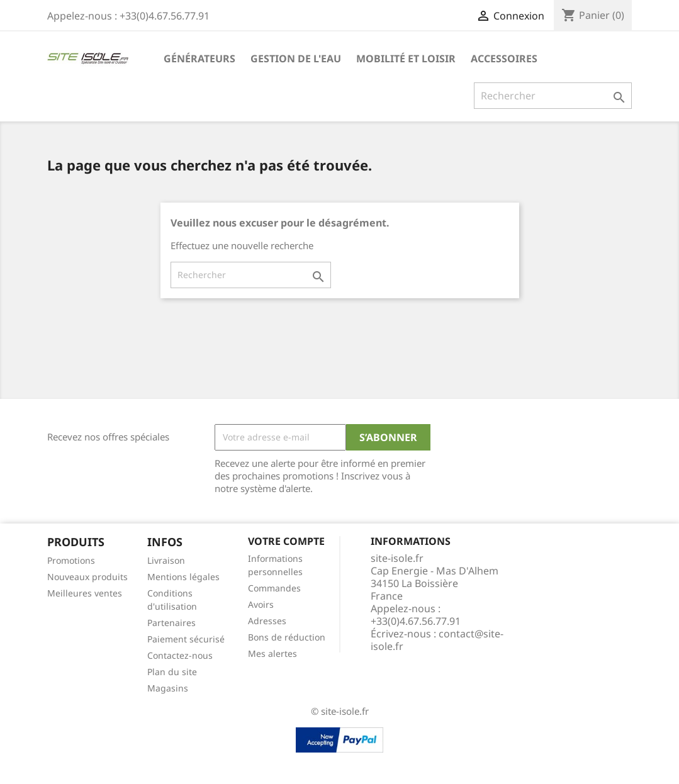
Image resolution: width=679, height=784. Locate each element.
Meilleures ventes (85, 593)
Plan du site (172, 672)
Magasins (168, 688)
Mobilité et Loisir (406, 59)
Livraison (166, 560)
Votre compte (286, 541)
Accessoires (504, 59)
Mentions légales (183, 577)
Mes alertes (272, 653)
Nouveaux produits (87, 577)
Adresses (267, 621)
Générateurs (199, 59)
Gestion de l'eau (296, 59)
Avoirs (261, 604)
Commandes (274, 588)
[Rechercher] (553, 96)
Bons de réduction (287, 637)
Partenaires (171, 623)
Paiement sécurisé (186, 639)
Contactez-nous (180, 655)
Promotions (71, 560)
